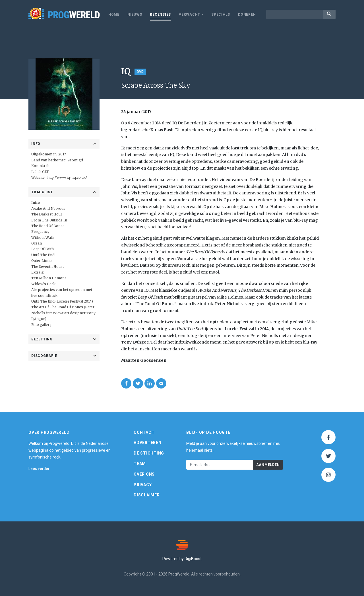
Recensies (160, 15)
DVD (140, 72)
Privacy (143, 485)
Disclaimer (147, 495)
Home (114, 15)
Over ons (144, 474)
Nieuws (135, 15)
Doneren (247, 15)
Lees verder (39, 468)
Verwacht (190, 15)
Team (140, 464)
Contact (144, 432)
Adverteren (148, 443)
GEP (46, 172)
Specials (221, 15)
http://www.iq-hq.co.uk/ (67, 177)
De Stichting (149, 453)
